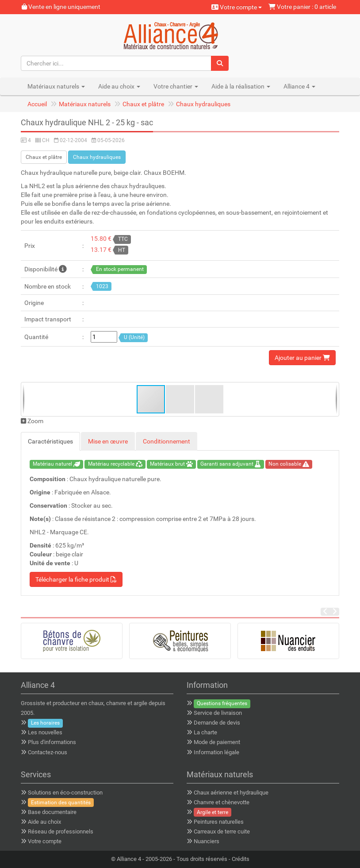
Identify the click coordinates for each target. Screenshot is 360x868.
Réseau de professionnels (61, 831)
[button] (180, 399)
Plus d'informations (52, 742)
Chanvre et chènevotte (222, 802)
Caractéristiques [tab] (50, 441)
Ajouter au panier (302, 358)
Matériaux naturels (85, 104)
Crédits (241, 859)
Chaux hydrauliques (203, 104)
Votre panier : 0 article (302, 7)
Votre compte (237, 7)
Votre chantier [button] (176, 86)
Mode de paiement (217, 742)
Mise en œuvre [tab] (108, 441)
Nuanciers (207, 841)
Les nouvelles (45, 732)
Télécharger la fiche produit (76, 579)
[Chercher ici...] (116, 63)
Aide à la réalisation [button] (241, 86)
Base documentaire (52, 812)
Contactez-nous (48, 752)
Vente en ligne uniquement (61, 7)
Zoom (32, 421)
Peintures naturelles (219, 822)
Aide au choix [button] (119, 86)
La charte (205, 732)
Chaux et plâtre (143, 104)
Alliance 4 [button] (299, 86)
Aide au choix (44, 822)
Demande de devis (217, 723)
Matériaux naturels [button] (56, 86)
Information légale (216, 752)
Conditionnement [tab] (167, 441)
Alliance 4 (129, 859)
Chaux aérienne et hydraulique (231, 793)
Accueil (37, 104)
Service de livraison (218, 713)
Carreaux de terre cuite (222, 831)
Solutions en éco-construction (65, 793)
